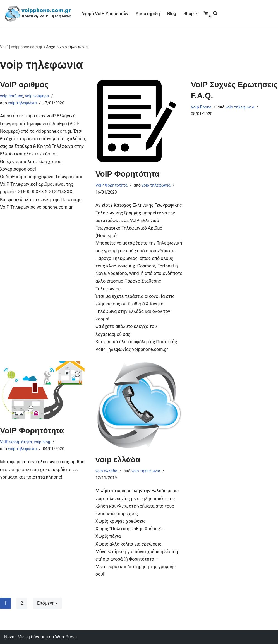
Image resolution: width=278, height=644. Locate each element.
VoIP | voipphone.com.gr (21, 47)
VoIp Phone (201, 107)
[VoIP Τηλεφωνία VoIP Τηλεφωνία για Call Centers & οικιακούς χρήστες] (38, 14)
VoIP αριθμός (24, 85)
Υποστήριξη (148, 14)
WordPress (66, 637)
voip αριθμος (12, 96)
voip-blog (42, 442)
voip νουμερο (37, 96)
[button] (196, 13)
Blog (172, 14)
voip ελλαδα (106, 471)
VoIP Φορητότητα (127, 174)
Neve (9, 637)
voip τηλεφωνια (22, 103)
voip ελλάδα (118, 460)
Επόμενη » (47, 603)
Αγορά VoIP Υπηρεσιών (105, 14)
